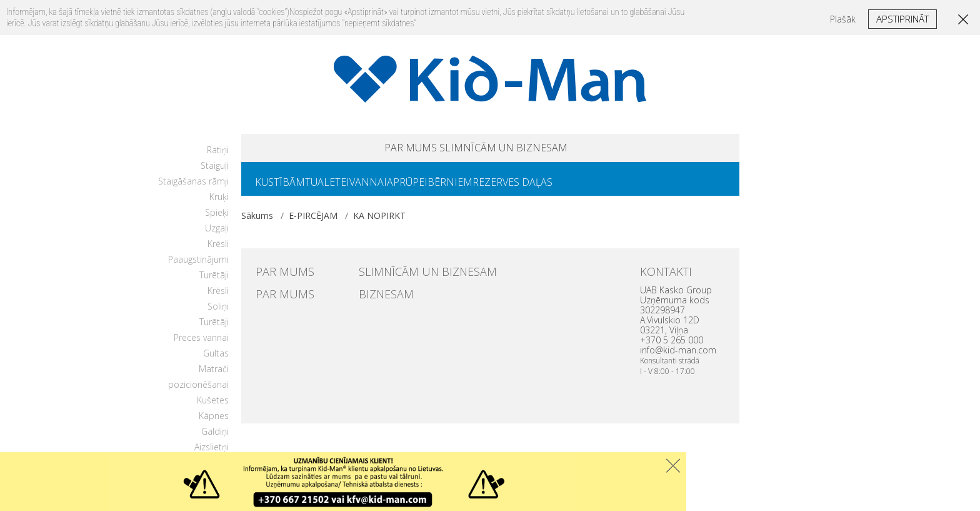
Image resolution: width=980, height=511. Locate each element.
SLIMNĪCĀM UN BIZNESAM (522, 150)
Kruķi (219, 204)
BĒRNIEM (495, 188)
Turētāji (214, 282)
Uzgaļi (217, 235)
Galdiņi (215, 439)
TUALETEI (342, 188)
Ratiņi (218, 157)
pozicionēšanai (198, 392)
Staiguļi (215, 173)
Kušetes (213, 407)
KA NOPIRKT (379, 223)
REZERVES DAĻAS (567, 188)
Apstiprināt (902, 19)
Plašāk (843, 19)
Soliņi (218, 314)
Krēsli (218, 251)
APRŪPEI (442, 188)
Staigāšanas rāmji (193, 189)
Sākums (257, 223)
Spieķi (217, 220)
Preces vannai (201, 345)
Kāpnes (214, 423)
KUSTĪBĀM (285, 188)
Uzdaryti (673, 466)
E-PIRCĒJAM (313, 223)
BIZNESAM (378, 299)
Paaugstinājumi (198, 267)
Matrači (214, 376)
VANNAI (393, 188)
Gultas (216, 361)
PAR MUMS (379, 150)
